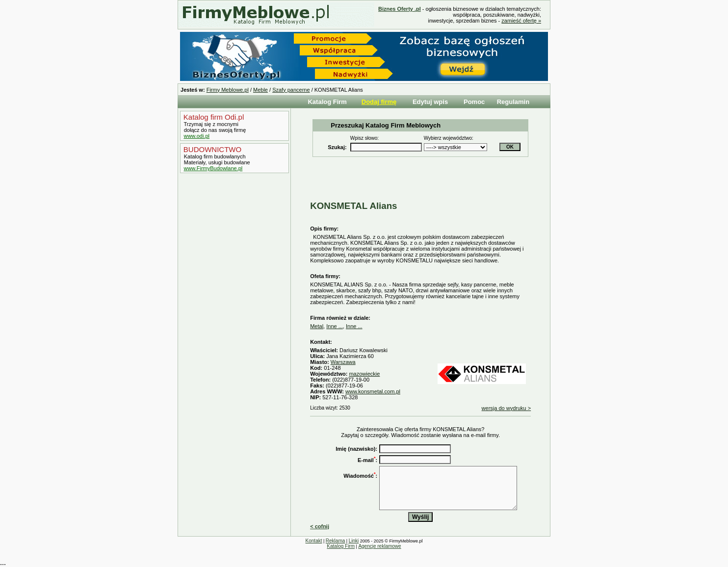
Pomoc (474, 102)
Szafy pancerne (291, 90)
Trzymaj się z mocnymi (210, 124)
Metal (317, 326)
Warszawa (343, 362)
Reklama (335, 541)
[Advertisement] (232, 340)
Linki (354, 541)
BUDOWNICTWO (211, 149)
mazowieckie (364, 374)
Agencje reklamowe (379, 546)
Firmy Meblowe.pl (228, 90)
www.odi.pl (196, 136)
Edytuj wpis (430, 102)
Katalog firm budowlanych (214, 156)
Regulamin (513, 102)
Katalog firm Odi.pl (213, 117)
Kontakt (314, 541)
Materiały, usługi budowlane (216, 162)
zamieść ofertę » (521, 21)
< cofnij (320, 526)
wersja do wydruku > (507, 408)
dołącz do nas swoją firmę (214, 130)
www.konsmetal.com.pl (373, 391)
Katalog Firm (327, 102)
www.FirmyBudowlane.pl (213, 168)
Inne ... (335, 326)
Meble (260, 90)
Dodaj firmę (379, 102)
